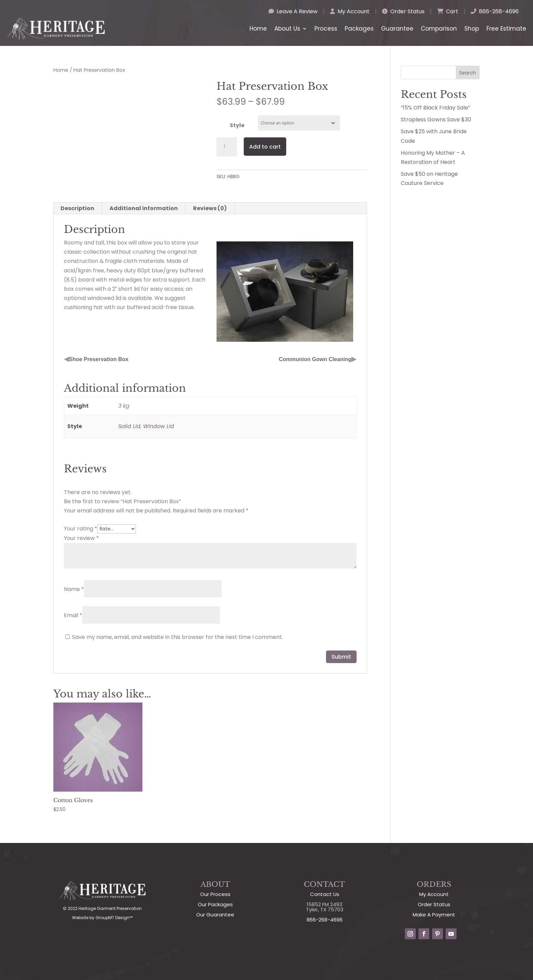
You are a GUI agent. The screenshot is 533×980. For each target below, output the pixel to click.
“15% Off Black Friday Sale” (435, 108)
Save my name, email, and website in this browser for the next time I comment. (177, 637)
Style (237, 125)
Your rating (81, 529)
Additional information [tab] (144, 208)
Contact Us (325, 894)
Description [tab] (77, 208)
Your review (81, 538)
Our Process (215, 894)
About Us (287, 29)
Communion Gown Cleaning (315, 359)
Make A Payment (434, 915)
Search (468, 73)
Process (326, 29)
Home (258, 29)
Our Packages (215, 904)
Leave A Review (293, 11)
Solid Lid (129, 426)
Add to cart (265, 147)
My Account (350, 11)
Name (74, 589)
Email (73, 615)
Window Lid (159, 426)
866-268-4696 (495, 11)
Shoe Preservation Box (99, 359)
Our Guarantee (215, 915)
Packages (359, 29)
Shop (472, 29)
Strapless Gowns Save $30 (436, 120)
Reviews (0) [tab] (210, 208)
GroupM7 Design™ (114, 918)
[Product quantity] (227, 147)
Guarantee (397, 29)
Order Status (403, 11)
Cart (448, 11)
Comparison (439, 29)
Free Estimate (506, 29)
